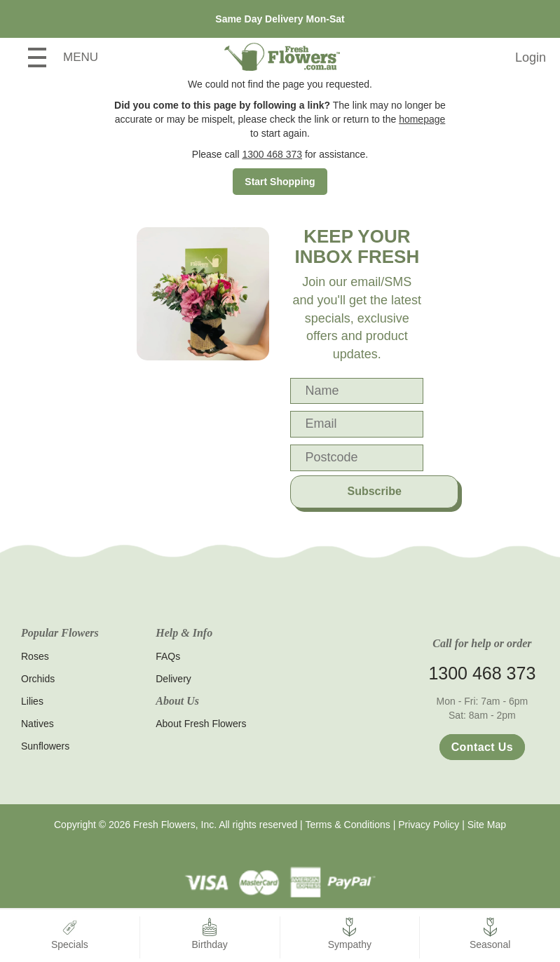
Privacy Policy (429, 825)
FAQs (168, 656)
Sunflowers (45, 746)
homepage (422, 119)
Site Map (487, 825)
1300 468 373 (272, 154)
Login (531, 57)
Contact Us (482, 747)
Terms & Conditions (347, 825)
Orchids (38, 679)
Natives (37, 724)
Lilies (32, 701)
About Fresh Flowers (201, 724)
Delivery (173, 679)
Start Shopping (280, 182)
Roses (35, 656)
